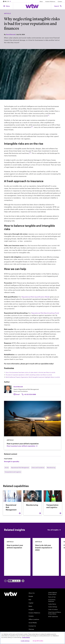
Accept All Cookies (38, 641)
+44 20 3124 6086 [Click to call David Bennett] (30, 394)
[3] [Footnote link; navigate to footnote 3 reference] (30, 153)
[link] (17, 557)
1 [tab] (9, 581)
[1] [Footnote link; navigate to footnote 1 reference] (48, 115)
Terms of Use (52, 597)
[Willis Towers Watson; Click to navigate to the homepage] (32, 6)
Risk (30, 600)
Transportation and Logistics (13, 472)
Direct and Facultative (38, 468)
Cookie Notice (52, 604)
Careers (60, 1)
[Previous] (5, 581)
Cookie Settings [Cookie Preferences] (53, 607)
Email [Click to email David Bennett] (18, 394)
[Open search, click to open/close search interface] (58, 6)
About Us (32, 593)
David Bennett (11, 34)
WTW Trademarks (53, 617)
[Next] (23, 581)
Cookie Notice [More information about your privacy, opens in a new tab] (26, 637)
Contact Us (32, 626)
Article (7, 468)
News (41, 1)
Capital (31, 603)
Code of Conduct (53, 609)
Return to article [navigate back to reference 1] (51, 372)
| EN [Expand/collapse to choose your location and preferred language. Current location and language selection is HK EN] (7, 2)
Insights (31, 609)
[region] (32, 638)
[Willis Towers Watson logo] (11, 594)
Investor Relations (50, 1)
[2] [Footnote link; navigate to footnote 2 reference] (32, 127)
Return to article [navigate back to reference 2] (47, 375)
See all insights (54, 530)
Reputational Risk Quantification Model (36, 297)
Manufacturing (51, 468)
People (31, 596)
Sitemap (31, 629)
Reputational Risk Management (20, 468)
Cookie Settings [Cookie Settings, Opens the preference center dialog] (25, 641)
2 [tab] (14, 581)
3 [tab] (18, 581)
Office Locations (34, 619)
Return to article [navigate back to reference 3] (55, 377)
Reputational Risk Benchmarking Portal (45, 313)
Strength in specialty (12, 461)
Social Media (33, 623)
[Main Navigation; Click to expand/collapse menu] (7, 6)
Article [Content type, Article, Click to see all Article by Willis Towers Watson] (7, 13)
